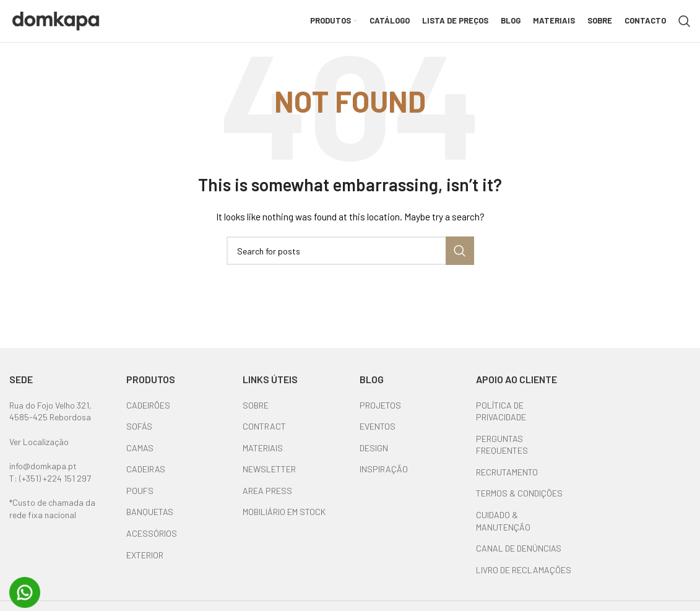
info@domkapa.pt (43, 474)
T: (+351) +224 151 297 (50, 486)
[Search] (685, 25)
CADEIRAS (146, 477)
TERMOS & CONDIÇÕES (519, 501)
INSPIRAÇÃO (384, 477)
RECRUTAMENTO (507, 479)
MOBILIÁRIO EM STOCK (284, 520)
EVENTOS (378, 434)
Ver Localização (39, 449)
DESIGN (374, 455)
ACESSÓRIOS (152, 541)
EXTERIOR (145, 562)
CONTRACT (264, 434)
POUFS (140, 498)
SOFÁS (139, 434)
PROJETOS (380, 413)
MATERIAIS (263, 455)
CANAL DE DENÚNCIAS (519, 556)
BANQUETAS (150, 520)
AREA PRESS (267, 498)
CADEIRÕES (148, 413)
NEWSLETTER (269, 477)
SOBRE (256, 413)
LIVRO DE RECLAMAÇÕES (524, 577)
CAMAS (140, 455)
